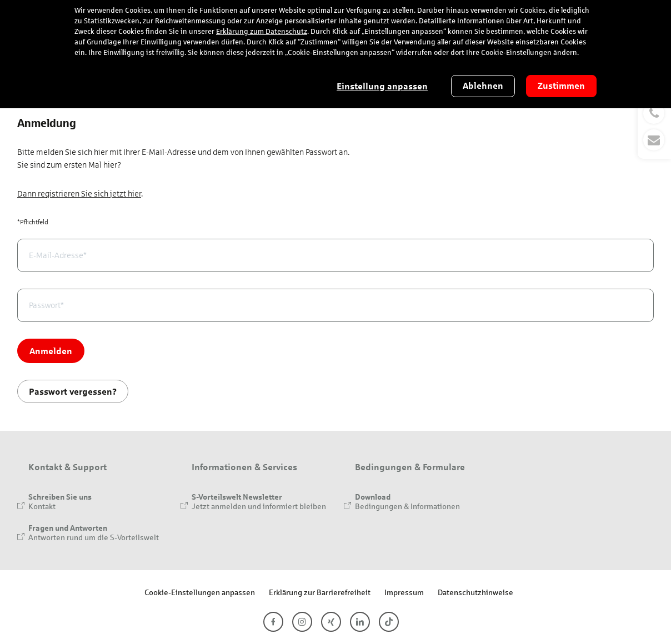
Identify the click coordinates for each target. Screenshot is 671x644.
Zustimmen (561, 86)
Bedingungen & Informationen (407, 506)
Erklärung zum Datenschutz (262, 32)
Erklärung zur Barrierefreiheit (320, 592)
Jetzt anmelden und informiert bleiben (259, 506)
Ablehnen (483, 86)
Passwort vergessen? (73, 391)
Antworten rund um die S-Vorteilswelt (94, 537)
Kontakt (42, 506)
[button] (654, 127)
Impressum (404, 592)
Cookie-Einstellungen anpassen (200, 592)
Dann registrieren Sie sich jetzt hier (79, 194)
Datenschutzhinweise (475, 592)
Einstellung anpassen (382, 86)
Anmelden (51, 351)
